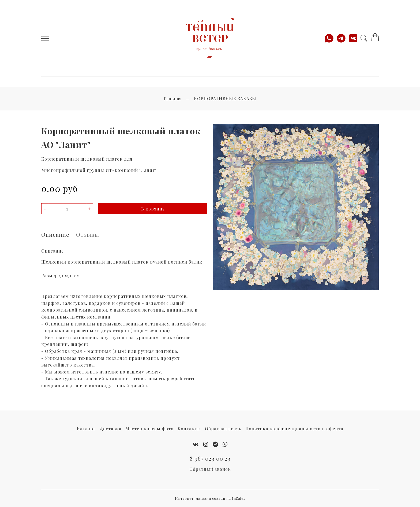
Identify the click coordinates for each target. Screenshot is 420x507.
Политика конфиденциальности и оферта (294, 429)
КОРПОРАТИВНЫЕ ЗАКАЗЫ (225, 99)
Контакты (189, 429)
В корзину (153, 209)
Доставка (110, 429)
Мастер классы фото (149, 429)
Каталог (86, 429)
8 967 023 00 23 (210, 458)
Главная (173, 99)
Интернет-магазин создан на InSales (210, 498)
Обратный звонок (210, 469)
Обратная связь (223, 429)
